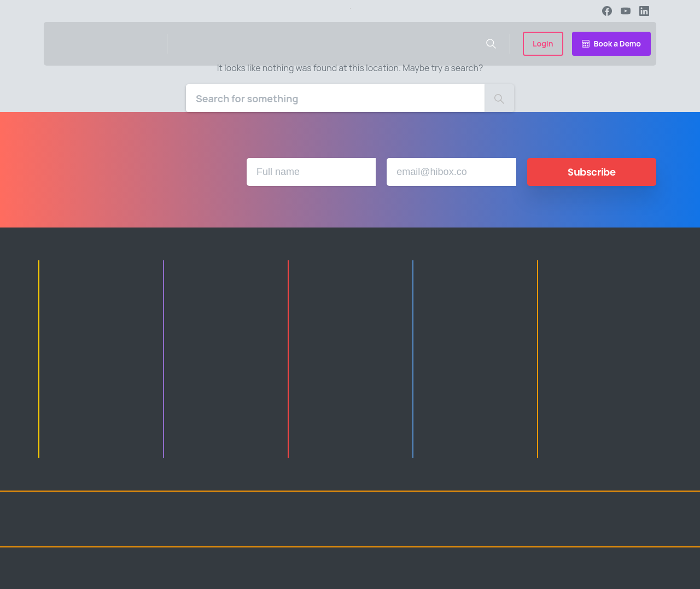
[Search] (335, 98)
